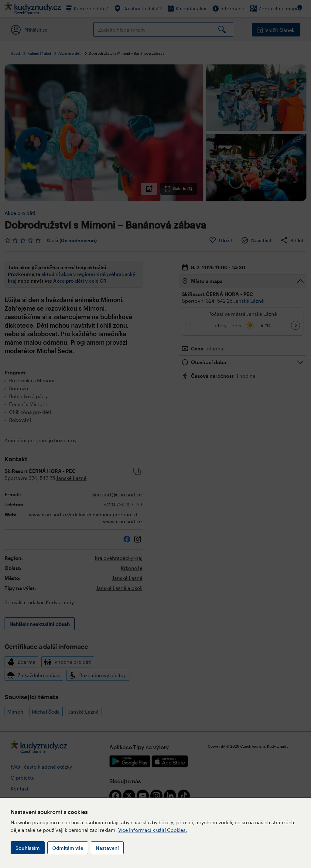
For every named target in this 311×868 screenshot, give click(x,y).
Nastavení (107, 848)
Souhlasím (28, 848)
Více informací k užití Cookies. (153, 830)
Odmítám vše (68, 848)
